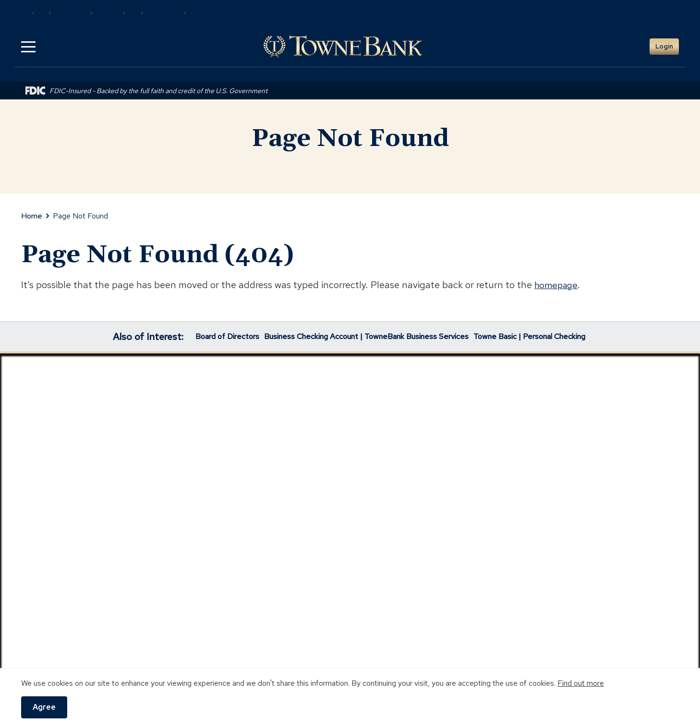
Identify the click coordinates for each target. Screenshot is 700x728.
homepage (558, 285)
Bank (372, 400)
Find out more (581, 683)
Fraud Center (47, 436)
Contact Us (43, 400)
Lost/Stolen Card (55, 490)
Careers (204, 418)
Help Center (45, 454)
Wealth (115, 13)
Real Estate (217, 13)
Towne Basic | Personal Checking (529, 336)
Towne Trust (381, 490)
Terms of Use (241, 636)
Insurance (78, 13)
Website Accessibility (125, 636)
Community (212, 436)
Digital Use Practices (52, 636)
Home (32, 216)
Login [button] (664, 46)
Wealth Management (403, 436)
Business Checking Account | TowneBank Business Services (366, 336)
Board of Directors (227, 336)
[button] (28, 46)
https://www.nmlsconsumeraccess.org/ (336, 605)
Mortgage (170, 13)
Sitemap (285, 636)
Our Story (208, 472)
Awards (203, 400)
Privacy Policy (189, 636)
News (200, 490)
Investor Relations (229, 454)
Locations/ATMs (52, 472)
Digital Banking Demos (64, 418)
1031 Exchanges (387, 507)
